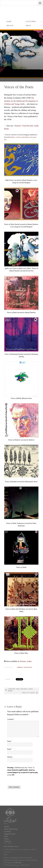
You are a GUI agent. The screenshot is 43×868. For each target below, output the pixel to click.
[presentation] (25, 781)
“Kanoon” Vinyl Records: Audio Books (21, 690)
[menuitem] (23, 661)
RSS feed (18, 863)
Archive (10, 26)
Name (10, 741)
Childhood (20, 667)
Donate (6, 839)
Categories (34, 22)
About (34, 26)
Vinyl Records (28, 667)
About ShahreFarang (11, 829)
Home (9, 22)
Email (10, 749)
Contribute (8, 831)
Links (6, 836)
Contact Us (8, 841)
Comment (11, 719)
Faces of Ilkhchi (28, 693)
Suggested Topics (10, 834)
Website (10, 757)
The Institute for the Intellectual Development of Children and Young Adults (21, 101)
